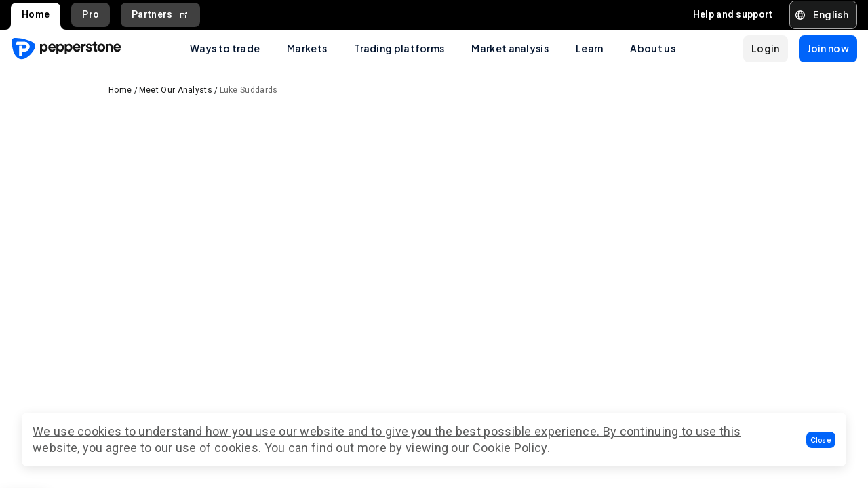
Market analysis (510, 48)
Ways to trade (225, 48)
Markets (307, 48)
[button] (821, 440)
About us (652, 48)
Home (36, 14)
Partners (160, 15)
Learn (590, 48)
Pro (91, 14)
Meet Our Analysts (176, 90)
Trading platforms (399, 48)
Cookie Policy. (511, 448)
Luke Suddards (249, 90)
